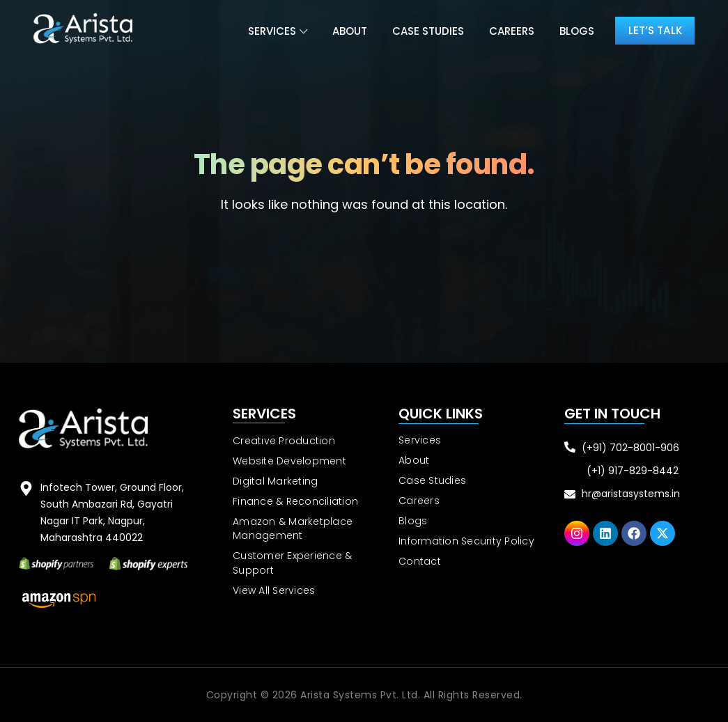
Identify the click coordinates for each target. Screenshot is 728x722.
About (343, 31)
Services (266, 31)
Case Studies (422, 31)
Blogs (571, 31)
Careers (505, 31)
